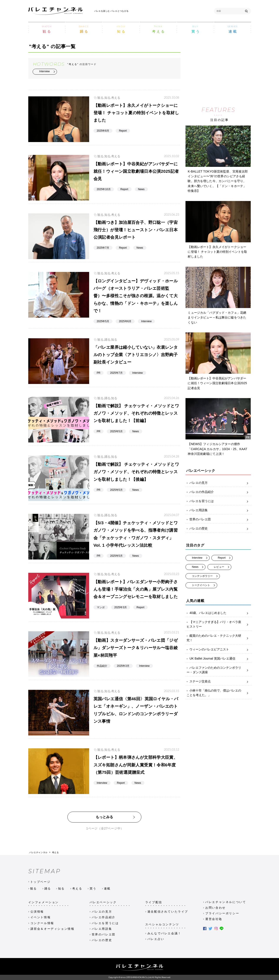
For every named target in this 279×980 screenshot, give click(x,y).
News (195, 567)
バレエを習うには (219, 501)
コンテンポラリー (202, 576)
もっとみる (104, 817)
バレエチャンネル (38, 852)
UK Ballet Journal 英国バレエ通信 (219, 659)
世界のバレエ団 (219, 519)
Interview (45, 71)
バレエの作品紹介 (219, 492)
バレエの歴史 (219, 529)
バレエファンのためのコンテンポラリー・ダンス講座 (219, 670)
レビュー (219, 567)
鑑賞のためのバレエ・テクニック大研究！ (219, 638)
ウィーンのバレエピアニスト (219, 649)
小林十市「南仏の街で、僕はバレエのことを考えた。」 (219, 693)
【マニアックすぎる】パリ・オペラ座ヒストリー (219, 624)
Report (222, 558)
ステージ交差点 (219, 681)
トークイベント (201, 585)
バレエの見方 (219, 483)
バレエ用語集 (219, 510)
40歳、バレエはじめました (219, 613)
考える (55, 852)
